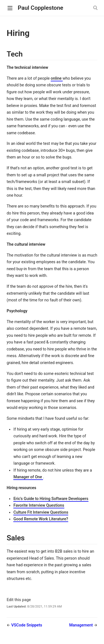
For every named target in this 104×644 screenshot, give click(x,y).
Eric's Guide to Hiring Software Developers (51, 499)
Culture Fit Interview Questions (41, 512)
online (57, 78)
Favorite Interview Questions (39, 505)
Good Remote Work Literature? (41, 519)
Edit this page (19, 600)
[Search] (96, 8)
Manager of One (28, 477)
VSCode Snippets (27, 625)
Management (81, 625)
